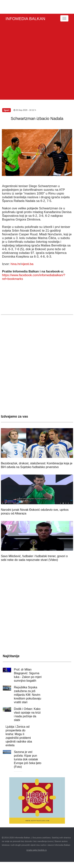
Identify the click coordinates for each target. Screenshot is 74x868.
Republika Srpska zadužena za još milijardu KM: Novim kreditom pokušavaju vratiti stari (28, 695)
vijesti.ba (27, 264)
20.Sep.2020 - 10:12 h (25, 110)
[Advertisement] (36, 62)
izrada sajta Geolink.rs (37, 850)
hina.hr (15, 264)
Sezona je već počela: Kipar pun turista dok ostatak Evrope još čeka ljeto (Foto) (28, 759)
